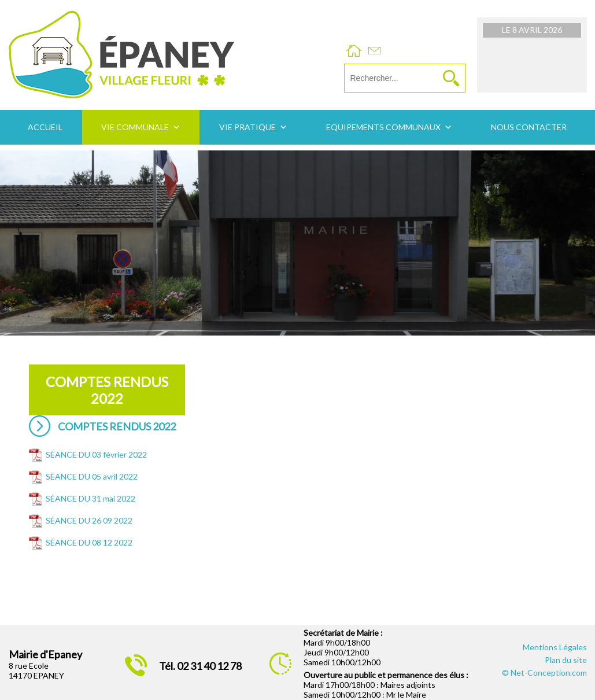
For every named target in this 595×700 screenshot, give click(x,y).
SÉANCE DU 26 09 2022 (89, 520)
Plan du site (566, 660)
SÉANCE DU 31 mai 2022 (90, 498)
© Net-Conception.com (544, 673)
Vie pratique (247, 127)
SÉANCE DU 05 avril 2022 (92, 476)
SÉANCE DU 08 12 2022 (89, 542)
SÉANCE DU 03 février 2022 (96, 454)
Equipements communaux (383, 127)
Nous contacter (529, 127)
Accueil (45, 127)
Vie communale (135, 127)
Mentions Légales (555, 647)
